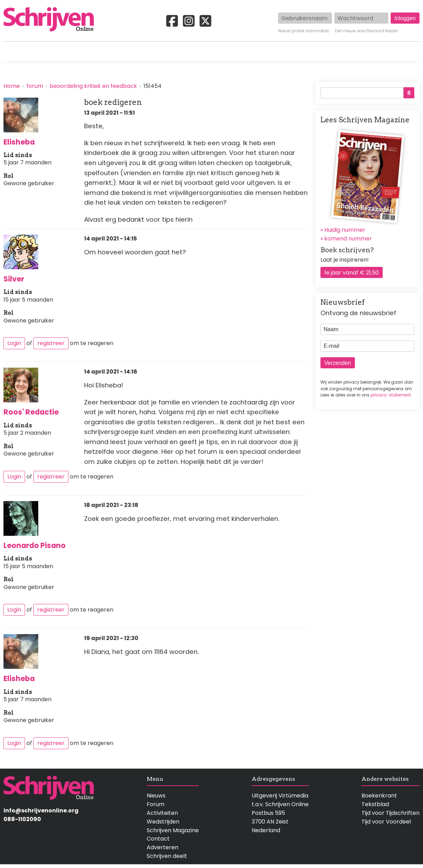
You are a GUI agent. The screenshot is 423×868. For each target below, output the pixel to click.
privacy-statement (391, 395)
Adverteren (162, 847)
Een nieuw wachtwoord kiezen (367, 31)
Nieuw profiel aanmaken (304, 31)
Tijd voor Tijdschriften (391, 813)
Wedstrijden (188, 51)
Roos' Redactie (31, 412)
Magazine (312, 51)
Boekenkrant (379, 796)
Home (12, 51)
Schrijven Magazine (173, 830)
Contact (408, 51)
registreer (51, 343)
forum (35, 86)
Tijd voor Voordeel (386, 822)
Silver (14, 279)
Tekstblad (375, 804)
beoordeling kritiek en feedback (93, 86)
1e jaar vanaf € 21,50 (352, 273)
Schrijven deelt (167, 856)
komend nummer (348, 239)
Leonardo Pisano (35, 545)
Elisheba (19, 142)
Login (14, 343)
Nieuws (156, 796)
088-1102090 (22, 819)
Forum (156, 804)
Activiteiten (252, 51)
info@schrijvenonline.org (41, 810)
